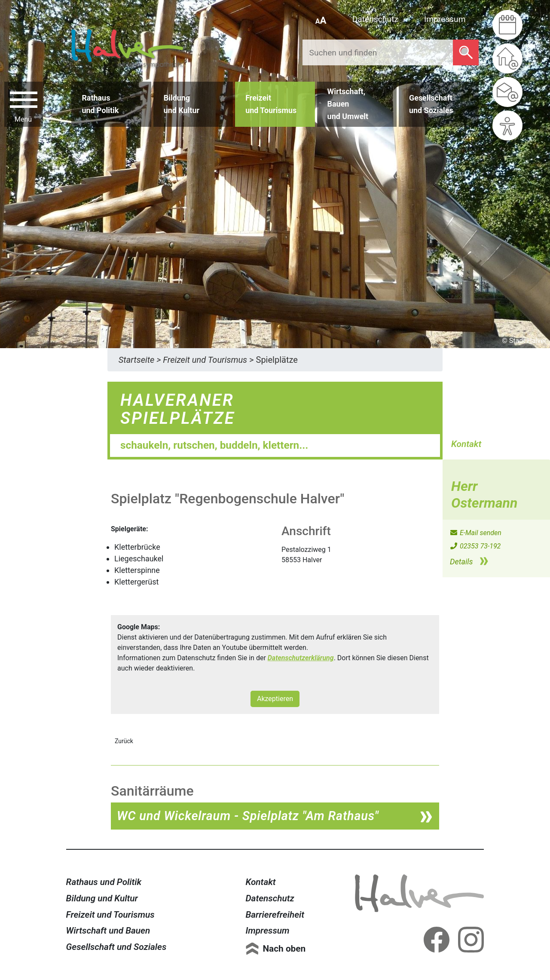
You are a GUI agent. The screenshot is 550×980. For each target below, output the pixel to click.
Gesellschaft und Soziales (116, 947)
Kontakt (260, 882)
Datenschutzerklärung (301, 658)
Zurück (124, 741)
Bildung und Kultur (102, 898)
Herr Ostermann (484, 494)
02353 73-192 (475, 546)
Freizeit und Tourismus (110, 915)
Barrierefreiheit (275, 915)
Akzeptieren (275, 699)
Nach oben (284, 949)
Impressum (445, 19)
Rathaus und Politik (104, 882)
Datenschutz (375, 19)
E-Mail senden (475, 533)
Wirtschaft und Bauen (108, 931)
